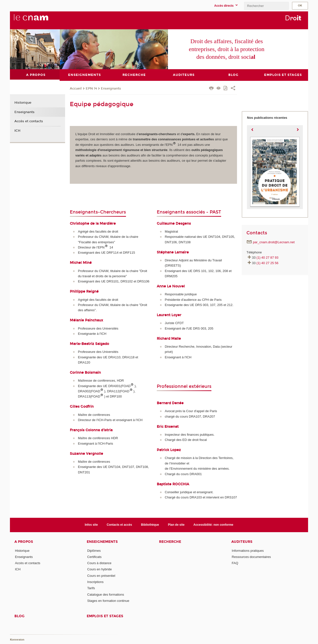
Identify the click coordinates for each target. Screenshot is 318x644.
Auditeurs (242, 541)
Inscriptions (95, 582)
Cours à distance (99, 563)
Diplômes (94, 550)
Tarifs (91, 588)
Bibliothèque (150, 525)
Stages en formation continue (108, 601)
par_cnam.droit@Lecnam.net (274, 242)
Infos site (91, 525)
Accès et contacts (29, 121)
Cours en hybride (99, 569)
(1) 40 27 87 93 (267, 258)
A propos (24, 541)
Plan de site (176, 525)
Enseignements (102, 541)
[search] (266, 6)
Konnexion (17, 640)
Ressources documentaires (251, 557)
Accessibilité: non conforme (214, 525)
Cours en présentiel (101, 575)
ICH (17, 131)
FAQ (235, 563)
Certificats (94, 557)
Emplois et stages (105, 616)
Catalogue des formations (106, 594)
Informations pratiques (248, 550)
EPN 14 (91, 88)
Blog (20, 616)
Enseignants (111, 88)
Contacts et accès (119, 525)
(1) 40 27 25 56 (267, 263)
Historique (23, 103)
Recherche (170, 541)
